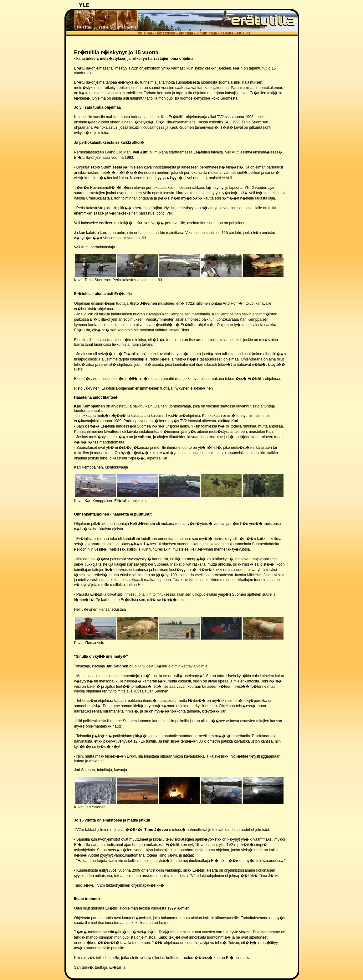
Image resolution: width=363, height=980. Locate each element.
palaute (227, 33)
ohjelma (145, 33)
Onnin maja (207, 33)
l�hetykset (166, 33)
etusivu (243, 33)
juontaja (186, 33)
